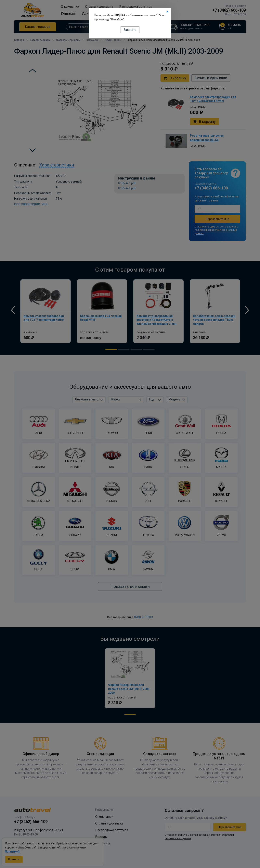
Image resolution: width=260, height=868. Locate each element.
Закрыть (130, 30)
